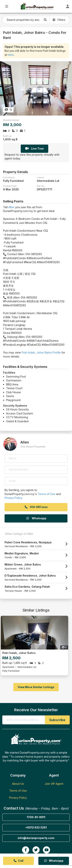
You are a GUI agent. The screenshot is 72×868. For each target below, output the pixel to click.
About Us (18, 784)
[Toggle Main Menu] (7, 6)
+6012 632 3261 (36, 827)
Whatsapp (36, 518)
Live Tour (34, 148)
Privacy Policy (13, 498)
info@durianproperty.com (36, 838)
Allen (11, 207)
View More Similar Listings (36, 687)
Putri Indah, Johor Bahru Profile (41, 352)
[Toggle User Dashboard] (68, 6)
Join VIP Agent (54, 784)
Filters (59, 20)
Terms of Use (46, 494)
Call (18, 861)
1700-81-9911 (36, 817)
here (11, 55)
